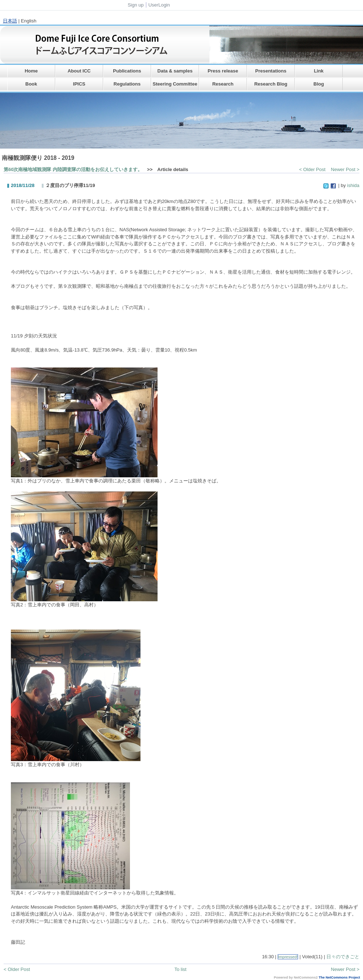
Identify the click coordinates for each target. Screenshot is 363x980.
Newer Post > (345, 169)
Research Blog (271, 84)
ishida (353, 185)
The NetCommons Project (339, 977)
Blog (319, 84)
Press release (223, 71)
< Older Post (312, 169)
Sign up (136, 5)
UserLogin (159, 5)
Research (223, 84)
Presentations (271, 71)
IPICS (79, 84)
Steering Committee (175, 84)
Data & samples (175, 71)
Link (319, 71)
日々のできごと (343, 957)
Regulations (127, 84)
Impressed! (288, 957)
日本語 (10, 21)
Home (31, 71)
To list (180, 969)
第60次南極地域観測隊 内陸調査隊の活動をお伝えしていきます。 (73, 169)
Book (31, 84)
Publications (127, 71)
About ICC (79, 71)
